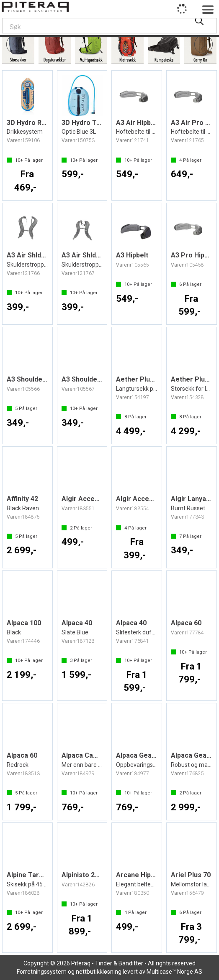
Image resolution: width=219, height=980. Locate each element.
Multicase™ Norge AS (174, 972)
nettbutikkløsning (99, 972)
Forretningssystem (42, 972)
